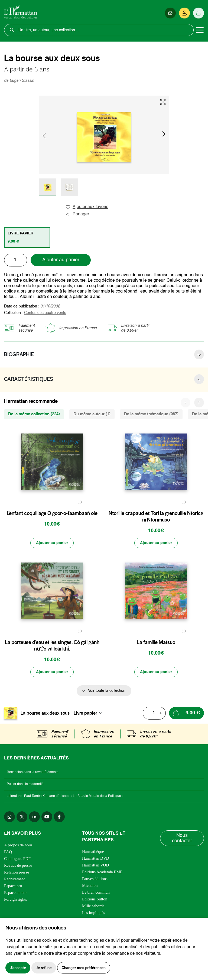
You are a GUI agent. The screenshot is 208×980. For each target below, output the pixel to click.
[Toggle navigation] (200, 30)
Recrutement (14, 879)
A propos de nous (18, 845)
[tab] (27, 237)
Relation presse (17, 872)
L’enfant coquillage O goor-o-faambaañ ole (52, 513)
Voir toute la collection (107, 691)
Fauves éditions (95, 879)
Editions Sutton (95, 899)
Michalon (90, 885)
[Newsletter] (170, 13)
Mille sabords (93, 906)
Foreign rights (16, 899)
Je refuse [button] (44, 968)
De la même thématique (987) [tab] (151, 414)
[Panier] (199, 13)
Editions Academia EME (102, 872)
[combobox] (90, 713)
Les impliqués (94, 913)
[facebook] (59, 817)
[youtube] (47, 817)
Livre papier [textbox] (85, 713)
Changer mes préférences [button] (84, 968)
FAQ (8, 852)
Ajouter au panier (61, 260)
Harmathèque (93, 852)
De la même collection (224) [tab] (34, 414)
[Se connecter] (184, 13)
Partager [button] (77, 214)
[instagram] (9, 817)
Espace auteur (15, 893)
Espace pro (13, 886)
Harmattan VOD (95, 865)
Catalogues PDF (17, 859)
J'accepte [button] (18, 968)
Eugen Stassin (22, 81)
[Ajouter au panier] (52, 543)
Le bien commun (96, 892)
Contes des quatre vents (45, 313)
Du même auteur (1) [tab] (92, 414)
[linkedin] (34, 817)
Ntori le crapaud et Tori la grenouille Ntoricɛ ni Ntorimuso (156, 517)
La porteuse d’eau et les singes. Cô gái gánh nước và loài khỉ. (52, 646)
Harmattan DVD (96, 858)
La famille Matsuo (156, 642)
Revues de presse (18, 865)
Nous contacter (182, 838)
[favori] (80, 503)
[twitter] (22, 817)
